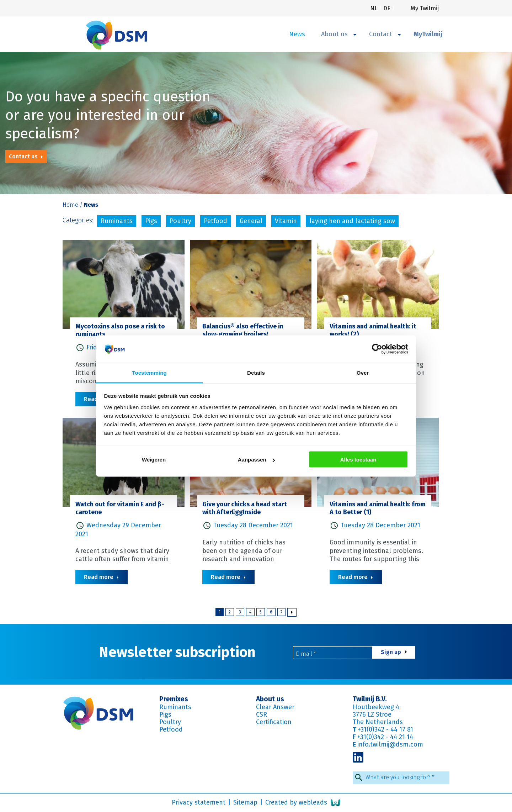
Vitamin (286, 221)
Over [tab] (363, 372)
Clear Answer (275, 707)
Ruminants (117, 221)
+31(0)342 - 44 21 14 (385, 737)
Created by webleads (303, 803)
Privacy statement (199, 802)
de (388, 8)
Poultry (180, 221)
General (251, 221)
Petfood (215, 221)
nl (375, 8)
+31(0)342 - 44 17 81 (385, 729)
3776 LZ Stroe (372, 715)
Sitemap (246, 802)
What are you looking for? (400, 777)
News (297, 34)
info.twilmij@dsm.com (390, 744)
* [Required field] (315, 654)
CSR (262, 715)
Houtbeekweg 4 (376, 707)
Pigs (151, 221)
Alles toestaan (358, 460)
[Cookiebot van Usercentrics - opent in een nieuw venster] (377, 349)
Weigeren (154, 460)
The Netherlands (378, 722)
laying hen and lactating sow (352, 221)
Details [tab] (256, 372)
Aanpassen (256, 460)
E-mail (306, 654)
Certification (274, 722)
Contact (385, 34)
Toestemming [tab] (149, 372)
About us (339, 34)
